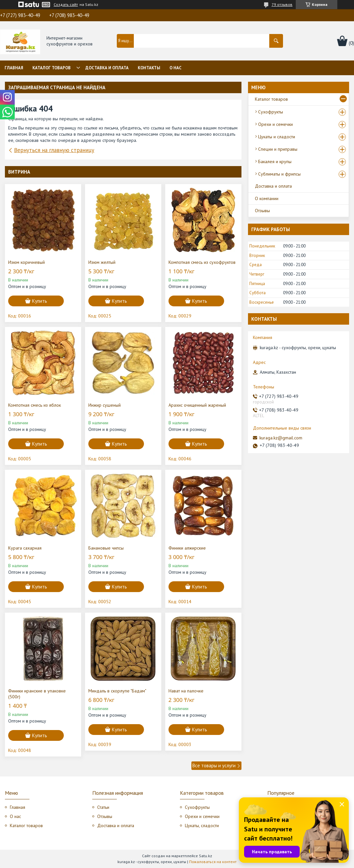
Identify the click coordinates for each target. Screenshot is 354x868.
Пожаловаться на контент (213, 862)
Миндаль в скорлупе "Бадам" (117, 691)
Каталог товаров (52, 68)
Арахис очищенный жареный (197, 405)
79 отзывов (282, 4)
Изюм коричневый (27, 262)
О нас (176, 68)
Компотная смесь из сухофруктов (202, 262)
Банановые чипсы (106, 548)
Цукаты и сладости (277, 137)
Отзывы (262, 211)
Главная (14, 68)
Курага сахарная (25, 548)
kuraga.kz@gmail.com (281, 438)
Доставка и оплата (107, 68)
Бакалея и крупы (275, 162)
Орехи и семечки (275, 124)
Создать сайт (66, 5)
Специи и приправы (278, 149)
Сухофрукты (271, 112)
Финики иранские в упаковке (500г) (37, 694)
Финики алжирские (187, 548)
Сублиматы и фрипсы (279, 174)
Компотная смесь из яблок (35, 405)
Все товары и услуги (214, 766)
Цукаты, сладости (202, 825)
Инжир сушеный (105, 405)
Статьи (103, 807)
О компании (267, 198)
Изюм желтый (102, 262)
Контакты (149, 68)
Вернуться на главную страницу (54, 150)
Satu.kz (205, 856)
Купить (40, 301)
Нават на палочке (186, 691)
